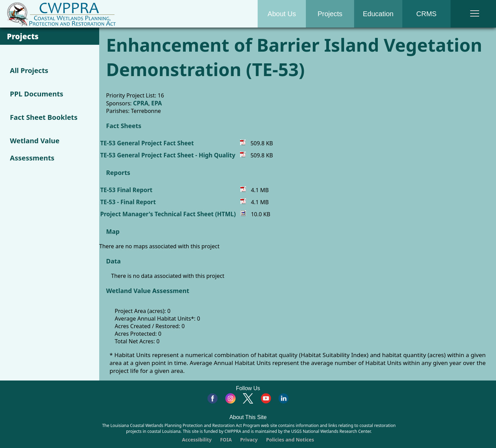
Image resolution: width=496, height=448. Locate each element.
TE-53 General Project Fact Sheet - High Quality (168, 155)
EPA (157, 103)
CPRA (141, 103)
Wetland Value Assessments (35, 149)
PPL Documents (37, 94)
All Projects (29, 70)
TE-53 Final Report (126, 190)
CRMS (427, 14)
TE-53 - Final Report (128, 202)
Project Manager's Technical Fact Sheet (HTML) (168, 214)
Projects (330, 14)
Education (378, 14)
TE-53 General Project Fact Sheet (147, 143)
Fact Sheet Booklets (44, 117)
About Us (282, 14)
